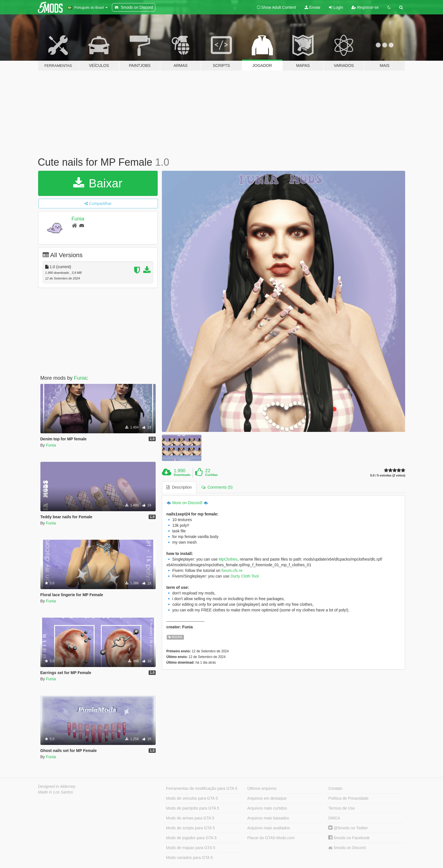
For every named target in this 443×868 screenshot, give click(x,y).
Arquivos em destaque (267, 798)
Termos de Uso (342, 808)
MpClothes (228, 559)
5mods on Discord (347, 848)
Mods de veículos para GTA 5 (192, 798)
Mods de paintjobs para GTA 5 (193, 808)
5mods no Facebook (349, 838)
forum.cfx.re (232, 570)
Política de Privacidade (348, 798)
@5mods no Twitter (348, 828)
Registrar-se (365, 7)
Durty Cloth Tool (245, 576)
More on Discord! (187, 503)
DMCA (334, 818)
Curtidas (211, 475)
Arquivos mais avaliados (269, 828)
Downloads (182, 475)
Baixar (98, 183)
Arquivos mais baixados (268, 818)
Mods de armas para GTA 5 (190, 818)
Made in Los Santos (56, 792)
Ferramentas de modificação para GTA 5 (202, 788)
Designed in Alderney (57, 786)
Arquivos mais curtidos (267, 808)
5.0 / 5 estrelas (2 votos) (388, 475)
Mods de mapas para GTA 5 (191, 848)
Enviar (313, 7)
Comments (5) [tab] (217, 487)
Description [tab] (179, 487)
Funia (78, 219)
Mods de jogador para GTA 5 (191, 838)
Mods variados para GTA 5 (189, 858)
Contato (335, 788)
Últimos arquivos (262, 788)
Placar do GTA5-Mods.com (271, 838)
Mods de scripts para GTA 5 (190, 828)
